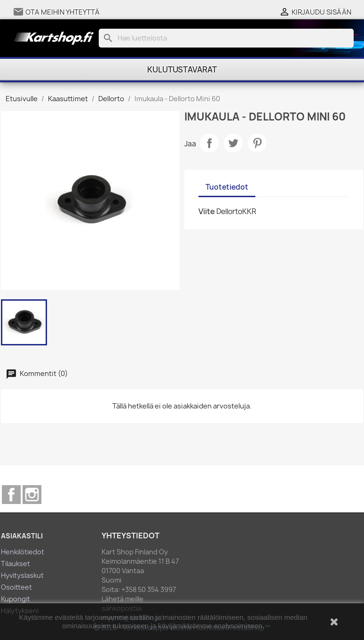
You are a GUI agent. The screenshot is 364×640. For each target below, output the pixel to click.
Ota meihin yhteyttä (63, 12)
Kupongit (16, 599)
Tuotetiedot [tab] (227, 187)
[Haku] (226, 38)
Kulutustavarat (182, 70)
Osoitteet (16, 587)
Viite (207, 211)
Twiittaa (233, 143)
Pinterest (257, 143)
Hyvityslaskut (22, 575)
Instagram (32, 495)
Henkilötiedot (23, 552)
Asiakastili (22, 536)
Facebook (11, 495)
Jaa (209, 143)
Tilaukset (16, 564)
